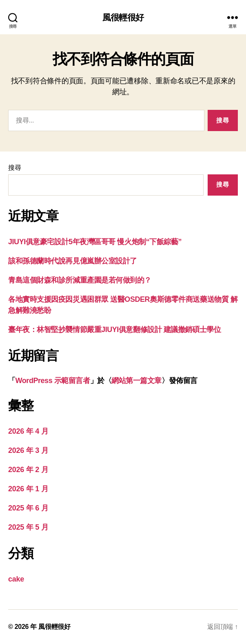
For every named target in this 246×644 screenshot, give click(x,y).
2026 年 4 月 (28, 431)
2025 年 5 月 (28, 527)
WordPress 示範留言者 (53, 381)
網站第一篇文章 (136, 381)
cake (16, 579)
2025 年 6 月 (28, 508)
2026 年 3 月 (28, 450)
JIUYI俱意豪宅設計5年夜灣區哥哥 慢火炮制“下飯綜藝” (95, 242)
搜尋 (14, 168)
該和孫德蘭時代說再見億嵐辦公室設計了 (73, 261)
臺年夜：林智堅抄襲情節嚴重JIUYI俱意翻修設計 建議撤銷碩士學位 (114, 330)
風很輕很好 (123, 17)
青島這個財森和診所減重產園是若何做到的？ (80, 280)
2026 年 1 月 (28, 489)
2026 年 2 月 (28, 470)
